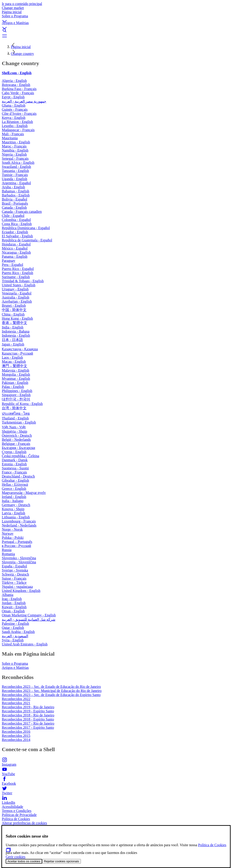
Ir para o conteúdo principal (22, 4)
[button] (116, 17)
